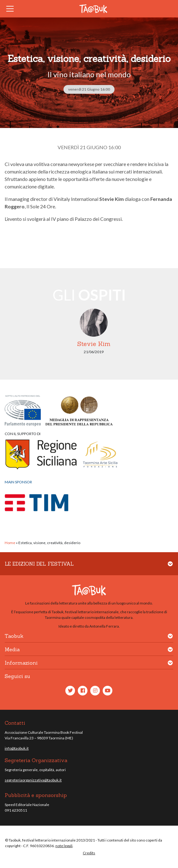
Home (10, 543)
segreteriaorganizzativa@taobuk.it (33, 780)
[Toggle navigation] (12, 9)
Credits (89, 853)
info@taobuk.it (17, 748)
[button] (170, 568)
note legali (64, 846)
